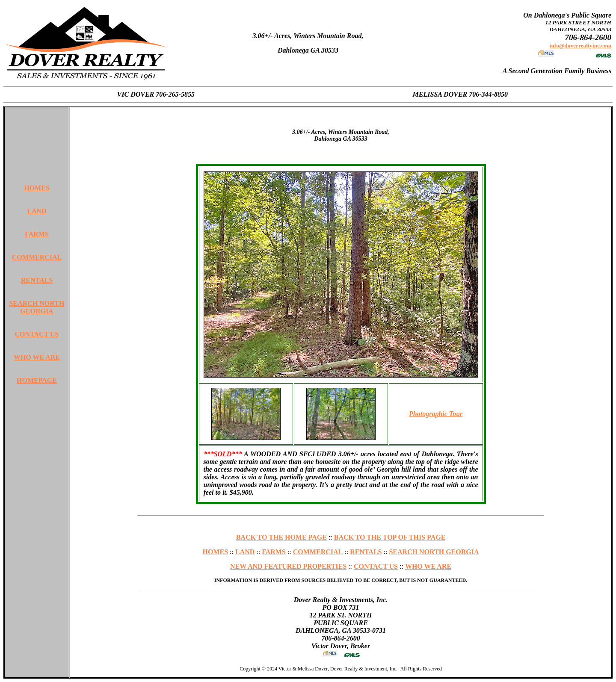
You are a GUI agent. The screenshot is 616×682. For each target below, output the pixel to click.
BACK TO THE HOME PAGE (281, 537)
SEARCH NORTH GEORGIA (37, 307)
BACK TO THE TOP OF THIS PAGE (390, 537)
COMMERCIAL (37, 257)
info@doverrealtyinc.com (580, 46)
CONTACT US (37, 334)
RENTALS (37, 280)
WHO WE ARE (37, 357)
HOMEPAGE (37, 380)
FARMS (37, 234)
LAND (37, 211)
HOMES (37, 188)
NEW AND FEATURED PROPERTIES (288, 566)
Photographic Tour (436, 414)
